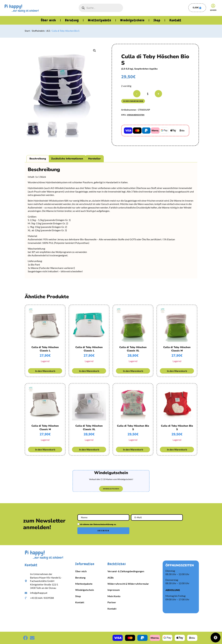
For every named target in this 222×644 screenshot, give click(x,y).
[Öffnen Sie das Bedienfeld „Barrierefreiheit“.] (216, 638)
